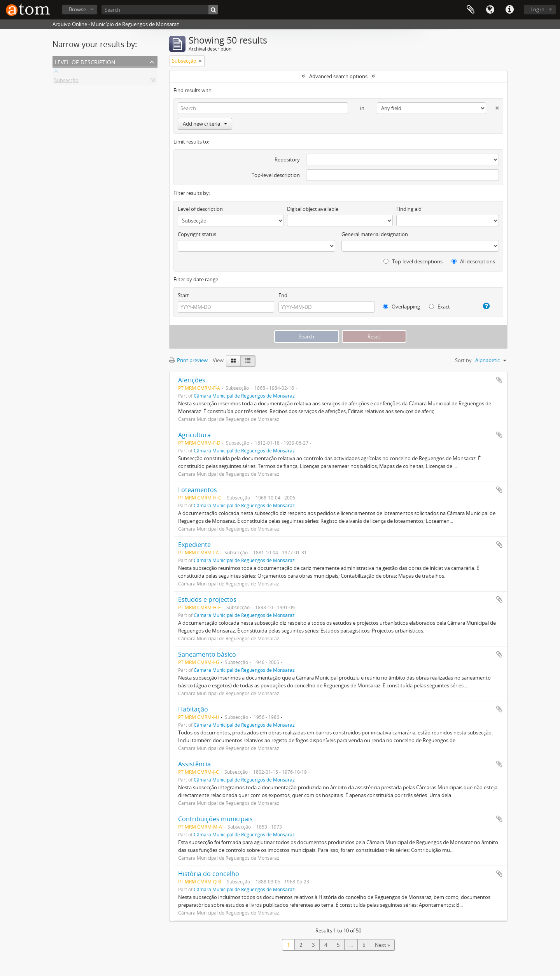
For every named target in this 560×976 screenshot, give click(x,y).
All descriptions (473, 261)
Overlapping (402, 307)
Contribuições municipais (215, 819)
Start (183, 295)
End (283, 295)
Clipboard (471, 10)
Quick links (509, 10)
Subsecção (66, 82)
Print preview (188, 360)
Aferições (192, 380)
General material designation (375, 234)
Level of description (85, 61)
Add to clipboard (499, 380)
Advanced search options (338, 76)
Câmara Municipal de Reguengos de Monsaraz (244, 396)
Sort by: (464, 360)
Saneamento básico (207, 654)
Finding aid (409, 209)
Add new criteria (205, 124)
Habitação (193, 709)
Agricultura (194, 435)
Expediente (194, 545)
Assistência (194, 764)
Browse (77, 9)
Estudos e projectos (207, 599)
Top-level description (276, 175)
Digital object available (313, 209)
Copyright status (197, 234)
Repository (287, 159)
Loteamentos (198, 490)
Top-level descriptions (413, 261)
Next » (382, 945)
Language (490, 10)
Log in (537, 9)
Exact (439, 307)
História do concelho (209, 874)
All (57, 72)
